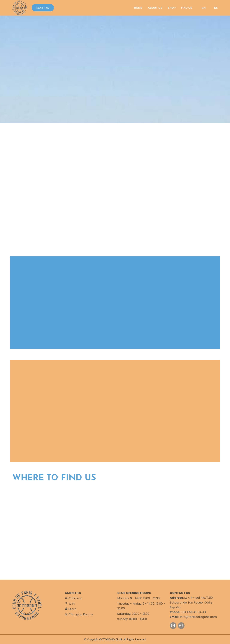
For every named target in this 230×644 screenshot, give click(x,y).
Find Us (187, 8)
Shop (172, 8)
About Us (155, 8)
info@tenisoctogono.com (198, 617)
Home (138, 8)
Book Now (43, 8)
